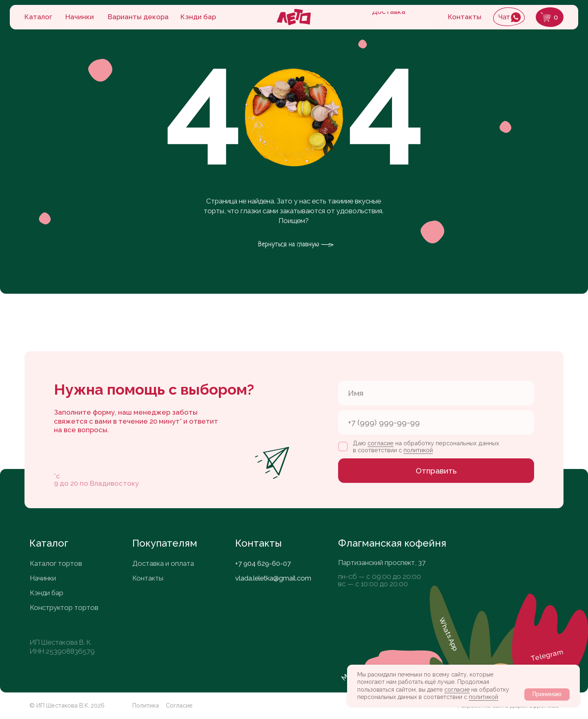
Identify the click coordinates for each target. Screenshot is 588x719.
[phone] (436, 422)
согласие (457, 690)
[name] (436, 393)
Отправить (436, 471)
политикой (483, 697)
